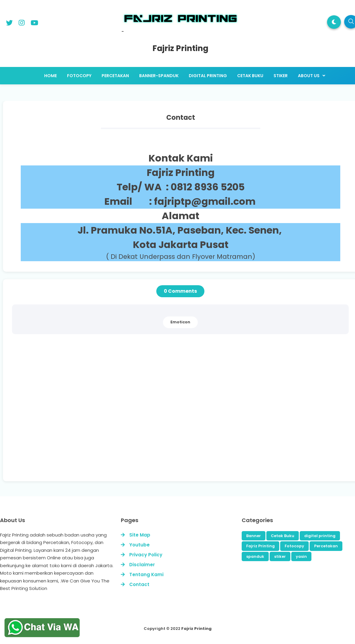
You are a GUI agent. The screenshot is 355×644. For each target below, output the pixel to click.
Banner (254, 536)
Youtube (139, 545)
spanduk (255, 557)
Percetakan (326, 547)
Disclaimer (142, 565)
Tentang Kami (146, 575)
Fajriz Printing (260, 547)
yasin (301, 557)
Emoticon (180, 323)
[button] (334, 22)
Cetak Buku (283, 536)
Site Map (140, 535)
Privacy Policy (146, 555)
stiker (280, 557)
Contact (139, 585)
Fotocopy (294, 547)
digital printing (320, 536)
